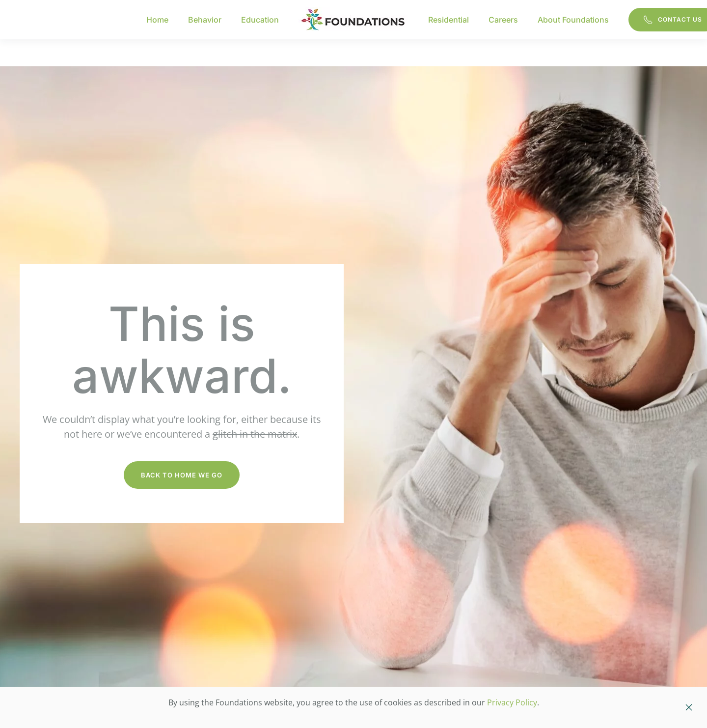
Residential (449, 20)
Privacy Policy (512, 702)
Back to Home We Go (182, 475)
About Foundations (573, 20)
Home (157, 20)
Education (260, 20)
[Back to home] (353, 20)
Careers (503, 20)
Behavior (205, 20)
